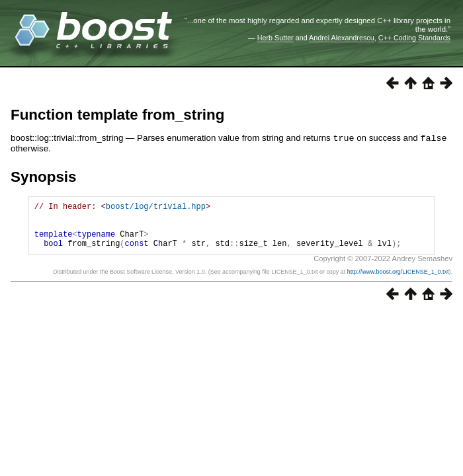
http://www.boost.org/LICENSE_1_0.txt (398, 281)
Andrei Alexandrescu (342, 38)
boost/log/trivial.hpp (156, 207)
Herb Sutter (275, 38)
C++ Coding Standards (414, 38)
